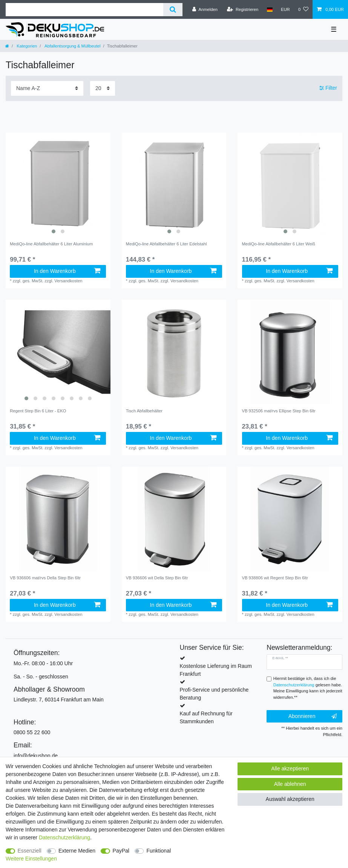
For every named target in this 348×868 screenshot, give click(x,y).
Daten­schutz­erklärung (64, 837)
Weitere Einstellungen (31, 859)
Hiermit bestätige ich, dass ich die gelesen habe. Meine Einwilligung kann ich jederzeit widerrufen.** (308, 688)
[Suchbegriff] (84, 10)
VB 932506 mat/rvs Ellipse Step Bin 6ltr (279, 411)
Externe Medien (77, 851)
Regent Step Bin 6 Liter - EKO (38, 411)
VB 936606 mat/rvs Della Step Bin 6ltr (45, 578)
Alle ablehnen (290, 784)
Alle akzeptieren (290, 768)
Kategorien (26, 46)
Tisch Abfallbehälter (144, 411)
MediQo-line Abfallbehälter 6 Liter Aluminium (51, 244)
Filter (328, 88)
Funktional (159, 851)
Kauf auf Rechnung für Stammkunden (206, 717)
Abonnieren (313, 716)
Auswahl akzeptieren (290, 799)
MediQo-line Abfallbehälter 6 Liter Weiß (279, 244)
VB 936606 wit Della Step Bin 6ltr (157, 578)
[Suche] (173, 10)
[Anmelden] (205, 9)
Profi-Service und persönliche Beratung (214, 694)
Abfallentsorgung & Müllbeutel (72, 46)
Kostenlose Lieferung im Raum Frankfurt (216, 670)
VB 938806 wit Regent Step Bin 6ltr (275, 578)
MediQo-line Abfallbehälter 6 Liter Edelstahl (166, 244)
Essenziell (30, 851)
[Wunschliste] (303, 9)
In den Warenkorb (67, 271)
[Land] (269, 9)
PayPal (121, 851)
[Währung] (285, 9)
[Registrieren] (243, 9)
